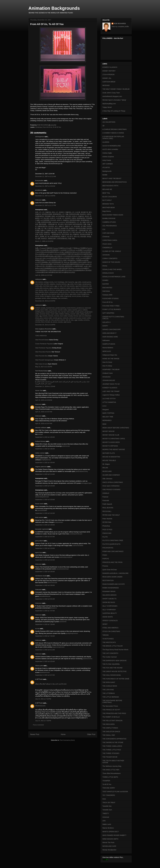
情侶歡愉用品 (57, 214)
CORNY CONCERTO (110, 258)
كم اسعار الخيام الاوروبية (57, 382)
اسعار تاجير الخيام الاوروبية (43, 384)
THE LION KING (108, 690)
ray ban (63, 312)
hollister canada (40, 308)
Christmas (39, 127)
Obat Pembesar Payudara (44, 348)
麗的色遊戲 (42, 224)
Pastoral (105, 497)
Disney (105, 266)
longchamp (68, 296)
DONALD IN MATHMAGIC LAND (114, 277)
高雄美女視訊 (57, 270)
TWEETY (106, 813)
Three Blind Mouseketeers (111, 773)
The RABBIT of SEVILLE (111, 717)
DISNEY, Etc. (107, 78)
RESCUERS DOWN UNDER (112, 577)
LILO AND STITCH (109, 399)
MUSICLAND (107, 471)
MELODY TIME (108, 417)
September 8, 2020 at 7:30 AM (45, 624)
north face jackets (69, 286)
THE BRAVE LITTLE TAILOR (112, 646)
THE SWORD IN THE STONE (113, 742)
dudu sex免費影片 (78, 250)
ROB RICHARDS (120, 24)
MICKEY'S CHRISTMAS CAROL (114, 439)
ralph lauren (67, 322)
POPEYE (106, 559)
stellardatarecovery (82, 471)
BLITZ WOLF (107, 200)
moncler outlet (62, 310)
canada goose (87, 282)
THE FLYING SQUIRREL (111, 664)
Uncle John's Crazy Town (111, 93)
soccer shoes (39, 296)
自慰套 (89, 214)
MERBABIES (107, 420)
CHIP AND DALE (108, 233)
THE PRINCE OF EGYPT (111, 710)
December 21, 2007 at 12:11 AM (45, 176)
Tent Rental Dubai (41, 371)
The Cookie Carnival (109, 657)
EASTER (106, 284)
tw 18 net (82, 256)
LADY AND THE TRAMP (111, 391)
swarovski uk (73, 318)
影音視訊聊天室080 (66, 268)
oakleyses (39, 279)
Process (105, 566)
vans (47, 320)
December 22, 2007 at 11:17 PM (46, 205)
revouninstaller (42, 510)
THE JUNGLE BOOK (110, 686)
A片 (40, 212)
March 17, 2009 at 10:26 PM (44, 241)
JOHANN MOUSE (109, 380)
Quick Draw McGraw (110, 570)
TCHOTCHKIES (108, 639)
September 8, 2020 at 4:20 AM (45, 437)
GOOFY (105, 326)
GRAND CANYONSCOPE (111, 329)
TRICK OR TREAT (109, 803)
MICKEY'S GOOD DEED (111, 442)
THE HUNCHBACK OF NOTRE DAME (116, 679)
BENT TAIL (106, 193)
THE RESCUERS (109, 724)
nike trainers (39, 282)
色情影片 (62, 212)
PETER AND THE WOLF (111, 515)
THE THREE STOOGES (111, 753)
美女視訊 (68, 216)
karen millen (44, 310)
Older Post (91, 734)
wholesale (55, 222)
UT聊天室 (50, 228)
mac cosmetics (63, 298)
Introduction (106, 377)
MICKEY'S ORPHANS (110, 446)
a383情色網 (48, 252)
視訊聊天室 (84, 212)
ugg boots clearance (82, 286)
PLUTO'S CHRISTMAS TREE (113, 540)
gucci (80, 310)
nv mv (37, 629)
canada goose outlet (62, 290)
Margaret (106, 410)
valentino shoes (43, 292)
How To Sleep (107, 366)
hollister (84, 290)
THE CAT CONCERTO (110, 653)
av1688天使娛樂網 (41, 262)
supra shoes (53, 310)
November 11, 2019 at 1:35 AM (45, 386)
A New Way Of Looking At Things (114, 111)
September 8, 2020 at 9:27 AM (45, 675)
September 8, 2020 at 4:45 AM (45, 463)
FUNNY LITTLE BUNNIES (112, 309)
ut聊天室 (64, 270)
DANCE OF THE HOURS (111, 262)
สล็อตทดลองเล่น (40, 706)
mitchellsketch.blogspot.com (112, 96)
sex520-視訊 (79, 252)
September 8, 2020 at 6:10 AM (45, 548)
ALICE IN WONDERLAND (111, 146)
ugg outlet (78, 282)
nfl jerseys (85, 296)
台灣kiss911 (39, 266)
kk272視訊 (40, 264)
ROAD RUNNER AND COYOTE (114, 584)
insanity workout (61, 284)
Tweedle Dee (107, 806)
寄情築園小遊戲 (50, 216)
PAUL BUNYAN (108, 508)
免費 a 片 (38, 248)
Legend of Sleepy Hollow (111, 395)
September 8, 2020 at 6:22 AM (45, 560)
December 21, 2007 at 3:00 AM (45, 186)
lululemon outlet (65, 288)
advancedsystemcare (42, 497)
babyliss (52, 284)
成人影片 (70, 237)
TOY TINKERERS (109, 795)
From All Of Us (47, 127)
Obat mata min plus (41, 364)
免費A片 (61, 226)
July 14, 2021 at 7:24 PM (43, 699)
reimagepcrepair (86, 483)
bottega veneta (49, 282)
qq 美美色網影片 (73, 262)
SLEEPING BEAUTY (110, 613)
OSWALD (106, 493)
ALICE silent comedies (110, 149)
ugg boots (44, 294)
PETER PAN (107, 522)
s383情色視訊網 (42, 256)
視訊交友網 (68, 224)
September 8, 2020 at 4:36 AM (45, 449)
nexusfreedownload (62, 569)
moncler (45, 316)
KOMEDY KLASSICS (110, 67)
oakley (82, 314)
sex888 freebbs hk (86, 264)
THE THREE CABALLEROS (112, 746)
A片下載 (44, 228)
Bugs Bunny (107, 211)
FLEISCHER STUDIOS (110, 299)
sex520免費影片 (84, 268)
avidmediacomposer (66, 557)
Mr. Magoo (106, 464)
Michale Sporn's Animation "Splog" (114, 100)
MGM (104, 424)
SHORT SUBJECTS (109, 599)
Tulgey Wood (107, 107)
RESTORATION (108, 580)
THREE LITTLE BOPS (110, 777)
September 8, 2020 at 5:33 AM (45, 500)
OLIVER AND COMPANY (111, 475)
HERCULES (107, 351)
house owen (39, 504)
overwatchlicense (45, 596)
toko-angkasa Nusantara (44, 329)
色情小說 (89, 222)
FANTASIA (106, 291)
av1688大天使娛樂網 (73, 270)
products (62, 222)
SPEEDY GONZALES (110, 621)
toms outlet (70, 312)
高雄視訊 (77, 264)
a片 (72, 226)
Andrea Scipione (108, 157)
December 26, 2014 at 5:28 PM (45, 325)
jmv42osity (39, 190)
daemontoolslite (78, 545)
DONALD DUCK (108, 273)
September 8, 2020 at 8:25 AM (45, 661)
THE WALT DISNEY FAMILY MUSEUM (116, 89)
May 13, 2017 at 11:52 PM (44, 367)
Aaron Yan (39, 391)
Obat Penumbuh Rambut (43, 352)
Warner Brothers (108, 828)
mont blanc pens (48, 286)
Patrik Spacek (107, 504)
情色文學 (74, 230)
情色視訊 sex (71, 266)
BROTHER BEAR (109, 208)
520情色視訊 (69, 256)
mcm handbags (59, 282)
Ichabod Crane (108, 373)
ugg (84, 292)
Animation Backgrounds (54, 8)
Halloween (106, 340)
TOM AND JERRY (109, 788)
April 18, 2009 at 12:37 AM (44, 275)
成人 (56, 226)
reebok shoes (75, 288)
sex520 (66, 248)
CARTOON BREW (109, 82)
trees (104, 799)
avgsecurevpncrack (58, 647)
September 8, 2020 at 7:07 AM (45, 611)
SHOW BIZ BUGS (109, 602)
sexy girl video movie (50, 254)
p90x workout (44, 288)
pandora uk (80, 308)
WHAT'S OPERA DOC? (111, 832)
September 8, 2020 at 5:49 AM (45, 525)
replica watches (54, 288)
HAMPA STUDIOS (109, 344)
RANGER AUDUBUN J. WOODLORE (115, 573)
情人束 (47, 237)
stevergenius (40, 137)
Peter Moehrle (107, 519)
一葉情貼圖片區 (52, 224)
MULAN (105, 468)
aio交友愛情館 (60, 216)
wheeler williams (41, 428)
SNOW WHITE (108, 617)
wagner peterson (41, 467)
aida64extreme (88, 659)
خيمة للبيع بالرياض (71, 382)
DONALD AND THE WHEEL (112, 269)
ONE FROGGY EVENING (111, 490)
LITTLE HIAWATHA (109, 402)
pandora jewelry (60, 308)
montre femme (71, 308)
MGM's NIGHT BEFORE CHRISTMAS (116, 428)
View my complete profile (120, 27)
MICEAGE (106, 85)
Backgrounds (107, 171)
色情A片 (75, 216)
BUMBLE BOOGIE (109, 218)
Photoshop (106, 526)
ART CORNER (108, 164)
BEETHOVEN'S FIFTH (110, 186)
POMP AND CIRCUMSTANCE (113, 551)
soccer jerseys (76, 296)
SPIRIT (105, 624)
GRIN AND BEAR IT (109, 333)
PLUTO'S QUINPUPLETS (111, 544)
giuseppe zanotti (40, 298)
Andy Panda (107, 160)
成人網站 (83, 226)
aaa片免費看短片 (83, 248)
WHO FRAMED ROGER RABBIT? (114, 835)
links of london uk (47, 322)
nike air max (70, 320)
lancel (55, 322)
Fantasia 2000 (107, 295)
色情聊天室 (64, 228)
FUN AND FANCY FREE (111, 306)
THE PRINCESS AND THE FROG (114, 713)
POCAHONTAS (108, 548)
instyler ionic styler (86, 288)
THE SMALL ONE (109, 735)
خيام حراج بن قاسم (84, 382)
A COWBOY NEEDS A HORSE (113, 133)
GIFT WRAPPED (108, 313)
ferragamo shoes (50, 296)
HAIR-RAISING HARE (110, 337)
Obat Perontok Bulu (41, 356)
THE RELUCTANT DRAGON (112, 721)
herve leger (78, 284)
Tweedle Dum (107, 810)
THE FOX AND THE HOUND (112, 668)
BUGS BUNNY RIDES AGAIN (113, 215)
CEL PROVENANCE (110, 226)
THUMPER (106, 781)
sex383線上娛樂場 (63, 252)
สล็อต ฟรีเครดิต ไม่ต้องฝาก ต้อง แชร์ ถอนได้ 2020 (51, 684)
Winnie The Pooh (108, 842)
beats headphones (83, 294)
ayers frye (39, 552)
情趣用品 (48, 212)
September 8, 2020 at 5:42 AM (45, 513)
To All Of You (57, 127)
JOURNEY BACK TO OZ (111, 384)
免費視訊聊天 (52, 239)
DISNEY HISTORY (109, 71)
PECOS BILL (107, 511)
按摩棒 (48, 230)
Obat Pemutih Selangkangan (44, 360)
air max (51, 320)
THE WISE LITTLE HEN (111, 770)
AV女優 (77, 212)
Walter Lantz (107, 824)
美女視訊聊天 (54, 258)
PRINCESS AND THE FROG (112, 562)
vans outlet (79, 292)
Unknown (38, 200)
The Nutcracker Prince (110, 706)
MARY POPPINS (108, 413)
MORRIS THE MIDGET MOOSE (114, 449)
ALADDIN (106, 142)
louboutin (66, 318)
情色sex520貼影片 (65, 258)
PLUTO (105, 537)
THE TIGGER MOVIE (110, 757)
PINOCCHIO (107, 533)
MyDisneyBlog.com (109, 104)
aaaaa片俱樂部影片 (47, 248)
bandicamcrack (45, 672)
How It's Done (107, 362)
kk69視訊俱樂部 (69, 264)
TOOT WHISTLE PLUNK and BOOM (115, 792)
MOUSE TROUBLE (109, 460)
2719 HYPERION (108, 75)
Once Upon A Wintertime (111, 486)
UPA (104, 821)
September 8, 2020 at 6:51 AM (45, 599)
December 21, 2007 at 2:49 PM (45, 196)
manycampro (59, 522)
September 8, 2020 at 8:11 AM (45, 650)
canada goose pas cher (53, 312)
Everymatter (39, 181)
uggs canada (78, 320)
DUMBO (105, 280)
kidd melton (39, 517)
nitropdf (40, 434)
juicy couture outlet (46, 318)
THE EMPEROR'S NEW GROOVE (114, 661)
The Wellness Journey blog (112, 766)
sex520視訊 (40, 252)
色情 (37, 212)
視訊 (42, 232)
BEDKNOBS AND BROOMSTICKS (115, 182)
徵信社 (87, 216)
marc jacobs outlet (41, 290)
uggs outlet (60, 296)
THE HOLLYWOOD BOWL (112, 675)
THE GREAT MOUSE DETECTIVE (114, 671)
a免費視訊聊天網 (45, 272)
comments (106, 255)
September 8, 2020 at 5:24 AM (45, 486)
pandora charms (60, 320)
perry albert (39, 541)
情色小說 (76, 237)
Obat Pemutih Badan (42, 340)
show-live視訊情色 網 (59, 266)
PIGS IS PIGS (107, 530)
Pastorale (106, 501)
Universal (106, 817)
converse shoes (45, 314)
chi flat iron (51, 290)
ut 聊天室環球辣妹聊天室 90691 (57, 262)
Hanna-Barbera (108, 348)
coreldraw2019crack (76, 534)
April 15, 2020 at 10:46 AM (44, 400)
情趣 (67, 214)
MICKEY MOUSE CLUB (111, 435)
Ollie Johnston (107, 479)
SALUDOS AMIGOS (109, 595)
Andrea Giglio (107, 153)
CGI (104, 229)
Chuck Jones (107, 244)
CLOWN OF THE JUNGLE (112, 251)
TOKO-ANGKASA (41, 336)
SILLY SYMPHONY (109, 610)
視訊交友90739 (59, 264)
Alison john (39, 666)
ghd (41, 286)
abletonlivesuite (52, 583)
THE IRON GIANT (109, 682)
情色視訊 (55, 252)
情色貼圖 (77, 226)
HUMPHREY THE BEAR (111, 369)
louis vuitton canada (66, 316)
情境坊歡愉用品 (70, 222)
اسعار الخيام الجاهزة (42, 382)
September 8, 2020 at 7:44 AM (45, 636)
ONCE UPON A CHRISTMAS (113, 482)
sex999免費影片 (62, 254)
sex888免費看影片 (54, 250)
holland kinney (40, 441)
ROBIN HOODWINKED (111, 588)
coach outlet (54, 314)
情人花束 (54, 230)
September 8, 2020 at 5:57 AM (45, 537)
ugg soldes (73, 294)
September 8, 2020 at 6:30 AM (45, 572)
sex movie (76, 268)
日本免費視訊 (65, 272)
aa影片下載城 (73, 248)
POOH (105, 555)
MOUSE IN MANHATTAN (111, 457)
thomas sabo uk (79, 316)
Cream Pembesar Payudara (44, 344)
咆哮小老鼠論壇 (68, 260)
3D (103, 126)
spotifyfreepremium (72, 633)
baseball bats (50, 308)
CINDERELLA (107, 248)
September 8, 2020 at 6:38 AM (45, 585)
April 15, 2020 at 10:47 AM (44, 412)
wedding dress (40, 312)
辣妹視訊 (83, 214)
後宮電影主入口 (60, 256)
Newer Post (35, 734)
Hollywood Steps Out (110, 355)
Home (63, 734)
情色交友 (65, 232)
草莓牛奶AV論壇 (73, 254)
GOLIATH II (106, 322)
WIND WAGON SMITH (110, 839)
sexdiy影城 (44, 250)
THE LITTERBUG (109, 693)
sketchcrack (66, 446)
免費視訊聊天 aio (80, 266)
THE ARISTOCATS (109, 642)
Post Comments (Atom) (67, 740)
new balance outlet (54, 294)
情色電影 (83, 237)
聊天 (90, 212)
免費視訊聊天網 (55, 272)
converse (86, 320)
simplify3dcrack (46, 460)
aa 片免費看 (77, 260)
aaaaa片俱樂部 (59, 248)
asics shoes (65, 294)
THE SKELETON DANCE (111, 732)
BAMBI (105, 175)
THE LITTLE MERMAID (111, 697)
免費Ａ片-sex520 (46, 260)
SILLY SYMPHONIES (110, 606)
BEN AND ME (107, 189)
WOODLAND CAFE (109, 846)
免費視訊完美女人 (58, 260)
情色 (53, 212)
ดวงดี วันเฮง (39, 679)
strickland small (41, 576)
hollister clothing (64, 314)
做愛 (39, 239)
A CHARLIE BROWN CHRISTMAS (114, 129)
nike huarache (69, 282)
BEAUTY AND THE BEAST (112, 178)
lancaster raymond (42, 529)
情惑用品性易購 (47, 214)
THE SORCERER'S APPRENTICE (114, 739)
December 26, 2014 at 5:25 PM (45, 301)
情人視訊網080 (48, 266)
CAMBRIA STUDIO (109, 222)
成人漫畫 (82, 222)
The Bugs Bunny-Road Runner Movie (115, 650)
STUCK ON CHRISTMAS (111, 631)
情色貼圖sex (51, 256)
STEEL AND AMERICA (110, 628)
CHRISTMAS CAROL (110, 240)
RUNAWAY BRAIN (109, 591)
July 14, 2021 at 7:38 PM (43, 721)
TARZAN (105, 635)
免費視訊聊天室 (42, 226)
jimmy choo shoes (69, 292)
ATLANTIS (106, 167)
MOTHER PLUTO (109, 453)
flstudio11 (54, 608)
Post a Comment (38, 725)
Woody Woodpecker (109, 850)
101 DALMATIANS (109, 122)
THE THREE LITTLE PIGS (112, 750)
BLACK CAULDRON (110, 197)
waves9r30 (63, 622)
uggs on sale (58, 286)
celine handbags (52, 298)
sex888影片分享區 (66, 250)
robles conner (40, 453)
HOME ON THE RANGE (111, 359)
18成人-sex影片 (76, 258)
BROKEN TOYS (108, 204)
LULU (104, 406)
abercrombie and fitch (42, 284)
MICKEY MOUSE (108, 431)
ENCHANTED (107, 288)
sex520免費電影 (40, 270)
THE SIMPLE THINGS (110, 728)
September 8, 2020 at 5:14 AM (45, 474)
